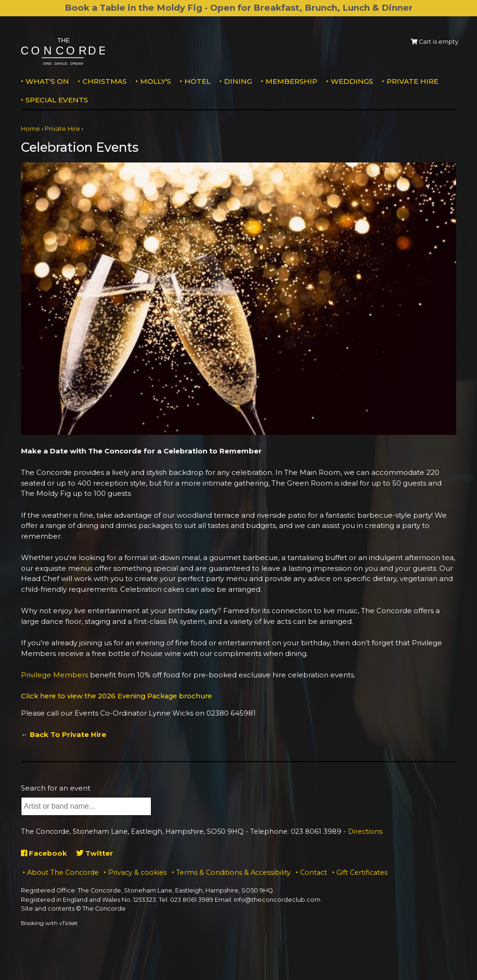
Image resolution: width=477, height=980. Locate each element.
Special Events (57, 100)
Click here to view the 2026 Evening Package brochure (121, 696)
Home (31, 129)
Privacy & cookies (137, 872)
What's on (47, 81)
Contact (313, 872)
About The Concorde (63, 872)
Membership (291, 81)
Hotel (198, 81)
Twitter (95, 853)
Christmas (105, 81)
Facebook (44, 853)
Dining (238, 81)
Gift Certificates (362, 872)
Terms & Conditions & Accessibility (233, 872)
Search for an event (56, 787)
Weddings (352, 81)
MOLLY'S (156, 81)
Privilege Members (55, 675)
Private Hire (412, 81)
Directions (365, 831)
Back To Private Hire (68, 734)
